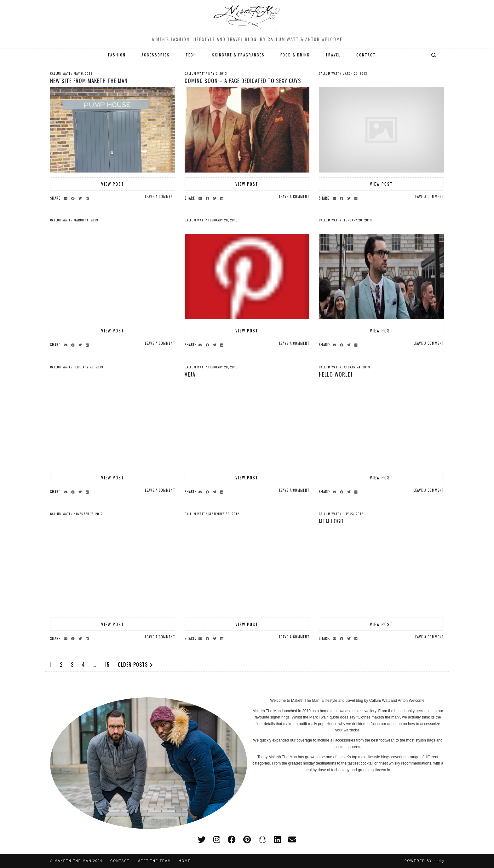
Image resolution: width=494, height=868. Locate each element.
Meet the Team (154, 861)
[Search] (434, 55)
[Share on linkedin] (88, 198)
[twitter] (202, 840)
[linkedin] (277, 840)
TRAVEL (333, 55)
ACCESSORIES (156, 55)
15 (107, 665)
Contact (120, 861)
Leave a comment (160, 196)
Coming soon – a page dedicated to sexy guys (243, 81)
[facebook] (232, 840)
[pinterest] (247, 840)
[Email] (292, 840)
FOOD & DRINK (295, 55)
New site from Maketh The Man (89, 81)
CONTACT (366, 55)
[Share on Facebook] (74, 198)
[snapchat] (262, 840)
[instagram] (217, 840)
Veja (190, 374)
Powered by (424, 861)
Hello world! (336, 374)
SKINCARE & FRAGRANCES (238, 55)
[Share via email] (67, 198)
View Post (113, 184)
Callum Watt (60, 73)
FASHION (117, 55)
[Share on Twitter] (81, 198)
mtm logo (331, 521)
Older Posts (135, 665)
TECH (191, 55)
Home (185, 861)
